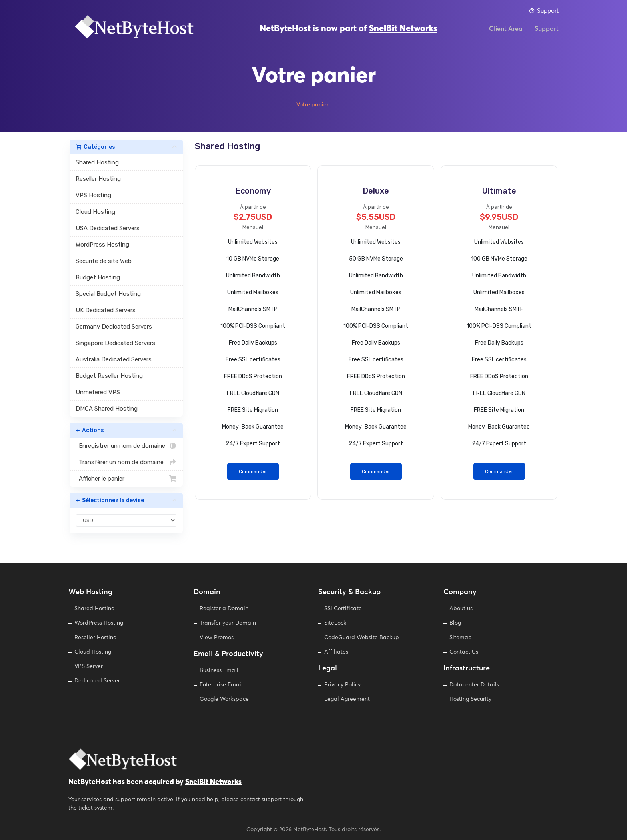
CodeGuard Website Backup (362, 638)
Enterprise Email (221, 685)
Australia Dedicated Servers (114, 359)
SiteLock (335, 623)
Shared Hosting (97, 162)
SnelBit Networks (403, 32)
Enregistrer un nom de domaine (126, 446)
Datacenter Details (474, 685)
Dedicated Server (97, 681)
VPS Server (89, 666)
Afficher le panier (126, 479)
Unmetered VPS (98, 392)
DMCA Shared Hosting (107, 409)
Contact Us (464, 652)
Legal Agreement (347, 699)
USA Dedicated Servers (108, 228)
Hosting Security (470, 699)
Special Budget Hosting (108, 294)
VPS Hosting (93, 195)
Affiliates (336, 652)
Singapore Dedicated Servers (115, 343)
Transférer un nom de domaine (126, 462)
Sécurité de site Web (104, 261)
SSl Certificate (343, 609)
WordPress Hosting (102, 245)
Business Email (219, 670)
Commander (253, 471)
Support (544, 11)
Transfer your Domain (228, 623)
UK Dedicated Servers (106, 310)
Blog (455, 623)
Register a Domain (224, 609)
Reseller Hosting (98, 179)
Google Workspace (224, 699)
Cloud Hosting (95, 212)
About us (461, 609)
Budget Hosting (98, 277)
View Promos (217, 638)
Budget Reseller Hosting (109, 376)
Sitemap (461, 638)
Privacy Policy (342, 685)
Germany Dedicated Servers (114, 327)
